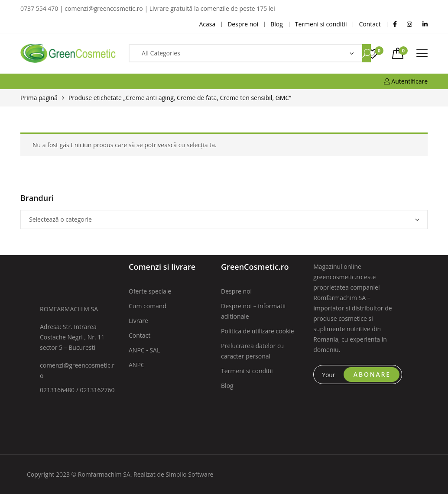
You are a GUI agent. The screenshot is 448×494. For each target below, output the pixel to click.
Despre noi (236, 291)
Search (367, 53)
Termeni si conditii (247, 371)
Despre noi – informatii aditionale (253, 311)
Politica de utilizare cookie (258, 331)
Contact (140, 335)
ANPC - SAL (144, 350)
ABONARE (372, 374)
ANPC (137, 365)
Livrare (138, 321)
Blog (227, 386)
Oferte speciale (150, 291)
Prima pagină (39, 98)
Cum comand (148, 306)
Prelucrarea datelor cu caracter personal (252, 351)
